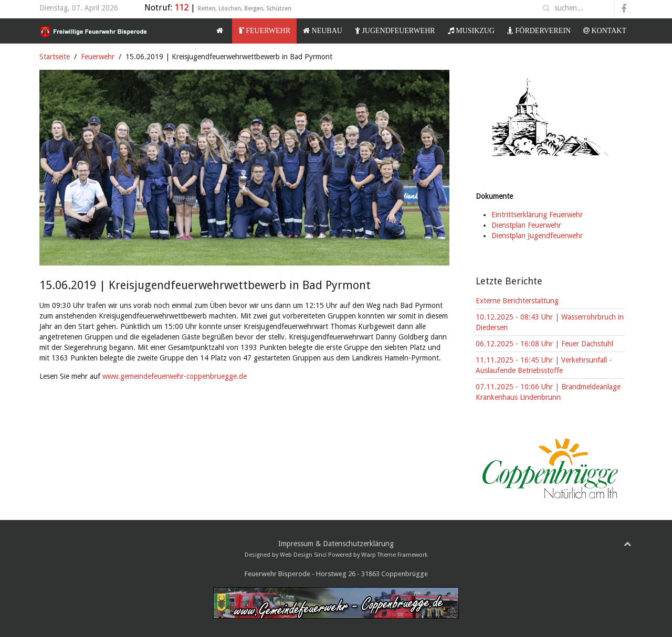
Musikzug (471, 31)
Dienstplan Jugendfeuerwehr (537, 236)
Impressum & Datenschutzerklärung (336, 544)
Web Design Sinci (303, 555)
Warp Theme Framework (395, 555)
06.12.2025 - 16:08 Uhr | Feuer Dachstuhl (544, 344)
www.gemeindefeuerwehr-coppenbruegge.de (175, 376)
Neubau (323, 31)
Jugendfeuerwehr (395, 31)
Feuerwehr (264, 31)
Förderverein (539, 31)
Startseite (55, 57)
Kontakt (605, 31)
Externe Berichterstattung (517, 301)
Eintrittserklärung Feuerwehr (537, 215)
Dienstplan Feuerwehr (526, 225)
